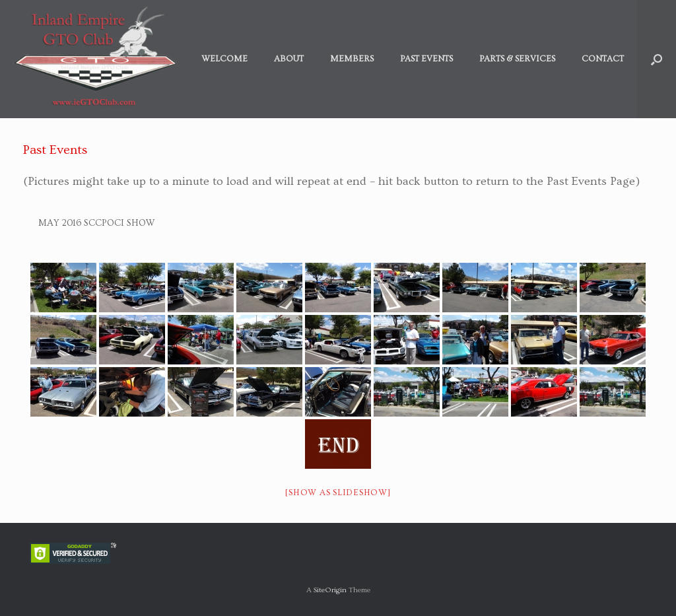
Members (352, 59)
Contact (603, 59)
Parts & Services (517, 59)
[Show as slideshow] (338, 493)
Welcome (224, 59)
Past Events (426, 59)
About (289, 59)
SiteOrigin (330, 590)
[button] (657, 59)
